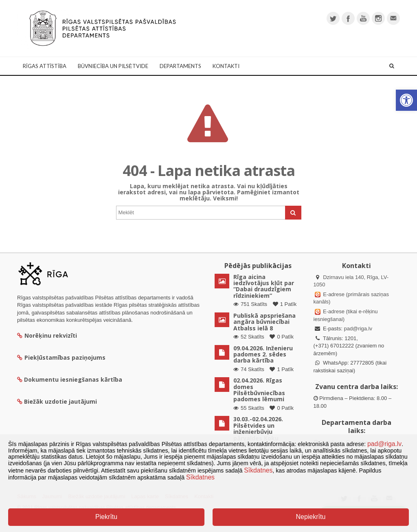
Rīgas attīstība (45, 66)
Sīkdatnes (258, 470)
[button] (406, 100)
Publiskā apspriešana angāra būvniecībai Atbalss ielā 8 (264, 322)
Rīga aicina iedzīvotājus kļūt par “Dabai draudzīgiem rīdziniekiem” (264, 286)
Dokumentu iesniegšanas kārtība (73, 379)
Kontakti (226, 66)
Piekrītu (106, 517)
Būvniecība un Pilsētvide (113, 66)
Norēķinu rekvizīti (47, 335)
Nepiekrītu (311, 517)
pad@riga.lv (358, 329)
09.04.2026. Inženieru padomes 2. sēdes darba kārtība (263, 354)
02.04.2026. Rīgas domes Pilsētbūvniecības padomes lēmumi (259, 390)
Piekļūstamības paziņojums (61, 357)
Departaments (180, 66)
